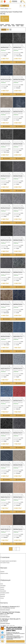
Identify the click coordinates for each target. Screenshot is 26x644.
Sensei (5, 26)
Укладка (2, 589)
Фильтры (4, 30)
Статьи (2, 598)
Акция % (5, 6)
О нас (2, 584)
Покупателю (3, 591)
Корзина (2, 571)
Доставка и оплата (5, 593)
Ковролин (8, 25)
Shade (9, 26)
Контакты (3, 594)
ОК (15, 641)
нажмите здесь (10, 639)
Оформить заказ (4, 573)
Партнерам (3, 586)
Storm (18, 26)
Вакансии (3, 596)
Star (1, 26)
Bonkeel (2, 25)
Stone (14, 26)
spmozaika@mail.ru (5, 629)
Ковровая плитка (20, 25)
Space (13, 25)
